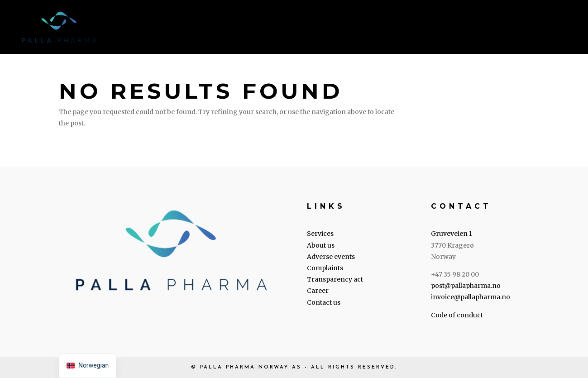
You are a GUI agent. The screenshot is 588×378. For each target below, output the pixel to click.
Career (489, 28)
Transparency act (335, 279)
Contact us (548, 28)
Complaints (325, 268)
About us (283, 28)
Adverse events (331, 257)
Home (178, 28)
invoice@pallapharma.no (471, 297)
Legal (335, 28)
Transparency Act (415, 28)
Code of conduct (457, 315)
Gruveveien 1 (452, 234)
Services (226, 28)
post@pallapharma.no (466, 286)
